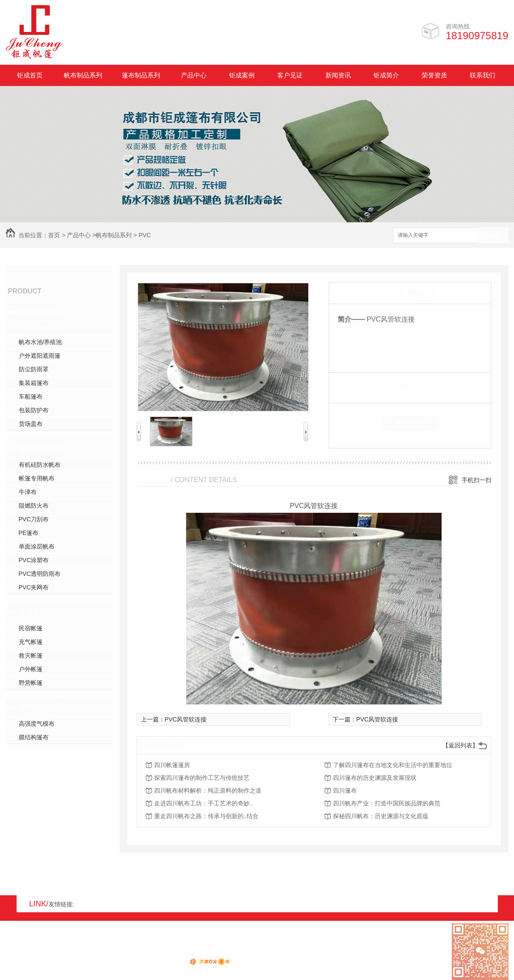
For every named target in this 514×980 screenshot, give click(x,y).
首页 (54, 235)
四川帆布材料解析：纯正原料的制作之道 (208, 790)
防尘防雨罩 (34, 369)
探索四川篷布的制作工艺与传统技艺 (202, 778)
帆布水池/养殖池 (40, 342)
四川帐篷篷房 (172, 765)
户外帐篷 (31, 669)
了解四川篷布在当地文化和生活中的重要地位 (393, 765)
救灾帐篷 (31, 655)
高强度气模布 (37, 724)
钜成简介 (386, 75)
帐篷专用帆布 (37, 478)
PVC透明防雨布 (40, 574)
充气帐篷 (31, 642)
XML (57, 953)
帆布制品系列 (83, 75)
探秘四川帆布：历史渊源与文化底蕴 (381, 816)
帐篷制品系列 (42, 612)
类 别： (352, 385)
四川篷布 (345, 790)
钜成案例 (242, 75)
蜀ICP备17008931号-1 (121, 953)
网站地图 (18, 953)
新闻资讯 (338, 75)
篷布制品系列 (141, 75)
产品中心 (194, 75)
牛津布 (28, 492)
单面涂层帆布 (37, 546)
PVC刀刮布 (34, 519)
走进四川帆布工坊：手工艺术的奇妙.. (204, 803)
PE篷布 (29, 533)
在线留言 (410, 423)
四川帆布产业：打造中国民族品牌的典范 (387, 803)
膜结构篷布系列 (46, 707)
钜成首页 (30, 75)
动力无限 (173, 963)
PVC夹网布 (34, 587)
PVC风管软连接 (40, 328)
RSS (40, 953)
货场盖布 (31, 424)
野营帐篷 (31, 683)
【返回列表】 (460, 745)
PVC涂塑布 (34, 560)
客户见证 (290, 75)
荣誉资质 (434, 75)
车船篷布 (31, 397)
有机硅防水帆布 (40, 465)
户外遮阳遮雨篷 (40, 356)
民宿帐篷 (31, 628)
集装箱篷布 (34, 383)
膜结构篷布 (34, 737)
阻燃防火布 (34, 506)
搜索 (494, 236)
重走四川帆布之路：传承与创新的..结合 (207, 816)
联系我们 (482, 75)
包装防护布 (34, 410)
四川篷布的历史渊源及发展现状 (375, 778)
